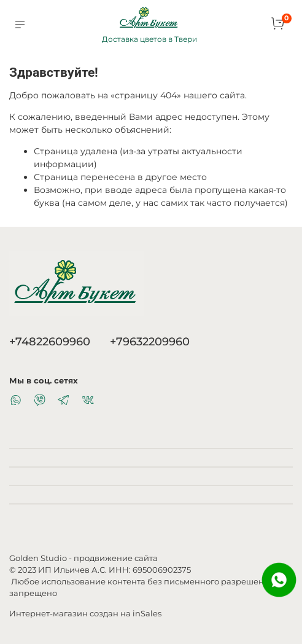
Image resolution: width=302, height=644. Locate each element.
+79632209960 (150, 341)
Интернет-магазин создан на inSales (85, 614)
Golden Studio (38, 558)
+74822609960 (50, 341)
